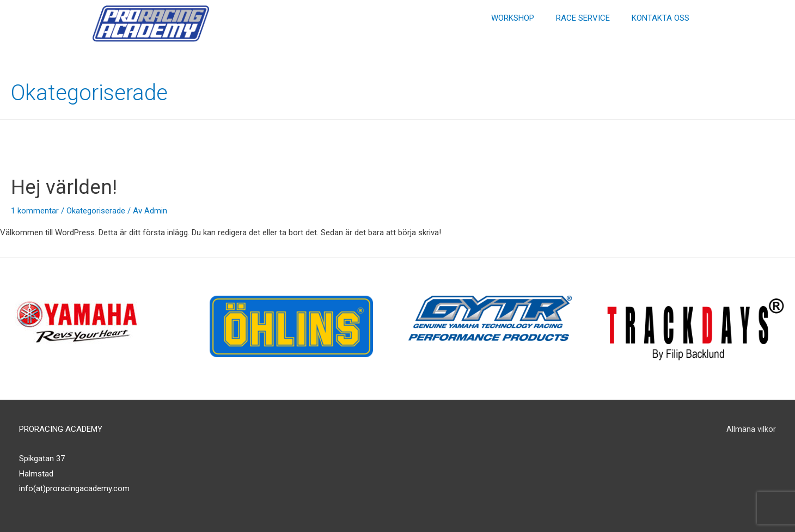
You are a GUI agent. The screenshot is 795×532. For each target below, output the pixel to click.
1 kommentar (35, 211)
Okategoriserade (96, 211)
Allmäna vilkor (751, 429)
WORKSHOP (513, 18)
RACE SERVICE (583, 18)
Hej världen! (68, 186)
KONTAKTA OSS (661, 18)
